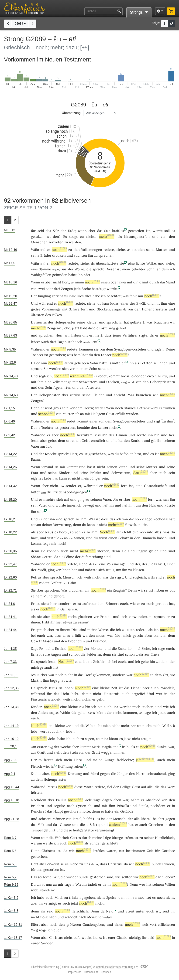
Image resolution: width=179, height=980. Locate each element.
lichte (140, 263)
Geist (110, 414)
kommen (86, 349)
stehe (72, 342)
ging (81, 499)
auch (163, 473)
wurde (61, 505)
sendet (71, 486)
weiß (87, 577)
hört (87, 275)
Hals (153, 505)
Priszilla (123, 806)
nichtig (134, 937)
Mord (95, 774)
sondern (65, 604)
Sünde (84, 877)
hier (53, 604)
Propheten (76, 641)
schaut (74, 654)
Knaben (137, 441)
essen (82, 622)
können (53, 551)
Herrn (88, 408)
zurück (46, 446)
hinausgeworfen (137, 236)
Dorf (88, 675)
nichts (91, 236)
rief (46, 519)
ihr (41, 648)
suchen (148, 707)
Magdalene (110, 747)
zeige (43, 930)
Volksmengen (92, 250)
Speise (111, 897)
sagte (143, 335)
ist (119, 269)
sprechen (106, 255)
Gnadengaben (93, 924)
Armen (79, 538)
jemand (47, 467)
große (36, 309)
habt (75, 694)
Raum (35, 459)
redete (109, 250)
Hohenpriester (55, 779)
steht (158, 635)
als (120, 236)
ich (74, 713)
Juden (43, 713)
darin (160, 877)
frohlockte (125, 760)
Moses (48, 641)
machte (49, 499)
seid (41, 231)
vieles (52, 739)
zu (82, 236)
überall (146, 819)
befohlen (127, 454)
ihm (72, 296)
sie (122, 263)
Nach (45, 342)
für (157, 851)
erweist (53, 864)
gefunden (60, 275)
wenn (82, 231)
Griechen (156, 825)
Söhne (36, 557)
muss (100, 635)
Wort (171, 787)
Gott (35, 864)
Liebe (74, 864)
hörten (36, 792)
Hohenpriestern (155, 309)
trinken (169, 408)
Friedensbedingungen (70, 492)
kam (106, 303)
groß (57, 408)
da (103, 911)
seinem (169, 441)
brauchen (161, 322)
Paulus (61, 800)
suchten (80, 255)
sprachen (46, 335)
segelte (59, 806)
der (63, 231)
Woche (65, 747)
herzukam (85, 435)
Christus (48, 851)
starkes (130, 408)
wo (173, 675)
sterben (103, 551)
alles (88, 296)
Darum (36, 760)
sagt (157, 421)
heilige (78, 830)
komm (36, 543)
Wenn (36, 282)
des (48, 315)
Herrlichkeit (165, 838)
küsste (170, 505)
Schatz (124, 538)
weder (100, 408)
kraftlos (118, 231)
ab (33, 525)
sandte (115, 363)
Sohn (151, 269)
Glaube (122, 937)
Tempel (37, 830)
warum (36, 843)
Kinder (64, 473)
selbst (149, 590)
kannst (93, 525)
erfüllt (120, 414)
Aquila (143, 806)
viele (88, 800)
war (158, 499)
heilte (118, 441)
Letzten (146, 363)
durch (154, 282)
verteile (53, 538)
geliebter (138, 269)
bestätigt (99, 289)
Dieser (111, 269)
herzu (162, 376)
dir (135, 282)
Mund (170, 282)
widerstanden (42, 890)
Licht (135, 688)
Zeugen (67, 289)
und (172, 250)
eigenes (37, 478)
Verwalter (132, 525)
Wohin (65, 713)
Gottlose (168, 851)
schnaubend (156, 774)
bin (88, 707)
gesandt (46, 667)
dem (165, 269)
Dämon (121, 435)
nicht (57, 282)
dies (104, 519)
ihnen (163, 363)
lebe (34, 731)
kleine (88, 662)
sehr (41, 512)
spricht (57, 296)
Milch (59, 897)
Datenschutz (91, 972)
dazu (141, 473)
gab (154, 441)
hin (157, 435)
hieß (161, 564)
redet (102, 376)
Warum (81, 884)
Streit (130, 911)
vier (87, 648)
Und (34, 303)
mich (127, 635)
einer (125, 303)
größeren (74, 924)
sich (65, 369)
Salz (56, 231)
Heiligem (98, 414)
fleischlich (80, 911)
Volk (41, 825)
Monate (97, 648)
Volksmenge (51, 309)
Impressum (75, 972)
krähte (57, 583)
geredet (162, 604)
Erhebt (36, 654)
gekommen (102, 675)
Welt (89, 726)
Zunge (110, 760)
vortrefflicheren (163, 924)
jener (117, 335)
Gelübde (127, 811)
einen (105, 282)
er (48, 250)
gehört (121, 328)
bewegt (88, 505)
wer (159, 694)
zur (147, 654)
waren (111, 851)
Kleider (92, 322)
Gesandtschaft (156, 486)
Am (34, 747)
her (172, 435)
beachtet (114, 296)
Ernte (122, 648)
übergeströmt (123, 838)
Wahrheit (62, 838)
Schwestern (121, 473)
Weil (166, 726)
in (132, 538)
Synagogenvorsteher (130, 349)
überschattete (107, 263)
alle (150, 787)
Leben (49, 478)
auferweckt (83, 937)
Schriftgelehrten (58, 387)
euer (112, 937)
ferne (47, 877)
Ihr (33, 231)
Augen (56, 654)
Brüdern (38, 806)
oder (114, 282)
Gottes (47, 557)
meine (92, 630)
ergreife (138, 694)
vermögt (51, 903)
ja (145, 760)
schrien (44, 819)
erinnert (96, 335)
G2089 (20, 24)
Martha (37, 680)
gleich (154, 551)
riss (98, 435)
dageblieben (112, 800)
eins (120, 532)
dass (108, 335)
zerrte (141, 435)
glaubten (85, 617)
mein (126, 269)
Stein (74, 752)
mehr (107, 236)
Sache (86, 289)
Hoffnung (65, 766)
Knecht (51, 454)
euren (36, 943)
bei (33, 635)
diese (79, 787)
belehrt (159, 819)
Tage (97, 800)
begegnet (57, 680)
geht (100, 699)
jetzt (76, 328)
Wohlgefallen (41, 275)
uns (85, 335)
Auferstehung (92, 557)
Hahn (72, 583)
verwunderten (140, 617)
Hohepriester (65, 322)
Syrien (81, 806)
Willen (170, 884)
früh (125, 747)
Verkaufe (146, 532)
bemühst (81, 355)
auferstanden (93, 604)
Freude (106, 617)
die (96, 328)
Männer (59, 819)
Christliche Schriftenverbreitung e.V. (117, 967)
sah (166, 499)
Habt (46, 622)
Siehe (66, 328)
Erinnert (112, 604)
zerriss (42, 322)
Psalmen (100, 641)
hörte (64, 532)
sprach (98, 269)
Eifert (35, 924)
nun (44, 363)
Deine (170, 349)
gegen (105, 774)
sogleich (45, 376)
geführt (50, 830)
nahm (135, 800)
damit (144, 282)
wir (72, 851)
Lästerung (107, 328)
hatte (103, 363)
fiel (125, 505)
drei (57, 289)
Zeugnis (119, 590)
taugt (73, 236)
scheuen (105, 369)
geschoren (72, 811)
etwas (68, 622)
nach (61, 543)
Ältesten (38, 315)
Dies (80, 296)
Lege (148, 519)
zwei (122, 282)
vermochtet (142, 897)
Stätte (95, 825)
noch (59, 250)
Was (131, 395)
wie (133, 604)
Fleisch (37, 766)
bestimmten (136, 851)
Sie (33, 590)
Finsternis (112, 694)
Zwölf (141, 303)
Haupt (58, 811)
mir (63, 467)
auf (95, 342)
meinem (82, 369)
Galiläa (65, 609)
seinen (112, 467)
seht (148, 726)
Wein (110, 408)
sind (131, 551)
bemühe (84, 427)
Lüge (107, 838)
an (159, 269)
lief (105, 505)
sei (40, 877)
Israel (77, 819)
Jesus (35, 441)
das (48, 231)
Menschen (39, 242)
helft (87, 819)
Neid (110, 911)
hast (34, 538)
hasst (91, 467)
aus (64, 269)
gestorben (57, 355)
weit (145, 924)
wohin (86, 699)
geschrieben (143, 635)
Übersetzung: (72, 113)
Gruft (41, 752)
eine (64, 707)
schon (47, 414)
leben (70, 731)
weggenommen (113, 752)
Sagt (34, 648)
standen (138, 250)
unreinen (73, 441)
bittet (35, 492)
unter (145, 688)
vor (72, 369)
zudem (118, 825)
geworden (136, 231)
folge (46, 543)
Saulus (36, 774)
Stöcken (103, 309)
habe (61, 739)
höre (138, 519)
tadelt (93, 884)
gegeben (88, 897)
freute (49, 760)
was (126, 296)
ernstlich (98, 441)
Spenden (106, 972)
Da (33, 322)
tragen (146, 739)
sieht (98, 726)
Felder (91, 654)
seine (35, 255)
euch (124, 604)
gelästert (137, 322)
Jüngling (44, 296)
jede (77, 289)
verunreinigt (105, 830)
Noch (108, 532)
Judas (114, 303)
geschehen (97, 454)
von (164, 236)
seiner (149, 838)
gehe (145, 662)
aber (92, 231)
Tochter (37, 355)
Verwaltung (62, 525)
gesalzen (38, 236)
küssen (138, 570)
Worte (103, 630)
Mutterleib (71, 414)
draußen (59, 255)
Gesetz (36, 641)
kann (63, 478)
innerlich (74, 505)
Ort (166, 675)
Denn (35, 408)
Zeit (96, 662)
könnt (101, 713)
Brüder (46, 255)
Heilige (125, 787)
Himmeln (149, 538)
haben (162, 538)
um (138, 505)
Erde (72, 231)
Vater (35, 446)
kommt (114, 376)
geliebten (82, 363)
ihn (90, 255)
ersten (42, 747)
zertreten (56, 242)
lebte (35, 342)
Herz (78, 760)
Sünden (47, 943)
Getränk (143, 408)
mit (130, 282)
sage (162, 648)
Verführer (130, 335)
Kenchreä (39, 811)
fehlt (133, 296)
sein (65, 408)
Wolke (151, 263)
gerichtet (109, 843)
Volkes (57, 315)
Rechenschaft (164, 519)
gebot (53, 441)
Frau (34, 473)
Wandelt (168, 688)
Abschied (153, 800)
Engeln (142, 551)
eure (46, 654)
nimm (79, 282)
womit (158, 231)
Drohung (75, 774)
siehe (121, 250)
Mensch (69, 577)
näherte (91, 570)
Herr (59, 335)
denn (77, 525)
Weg (34, 930)
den (172, 236)
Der (34, 296)
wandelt (54, 699)
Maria (96, 747)
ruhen (78, 766)
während (81, 376)
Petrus (36, 577)
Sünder (95, 843)
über (118, 635)
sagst (119, 577)
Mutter (162, 250)
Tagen (62, 342)
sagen (159, 349)
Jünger (95, 478)
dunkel (162, 747)
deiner (47, 525)
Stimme (45, 269)
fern (124, 486)
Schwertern (78, 309)
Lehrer (106, 355)
